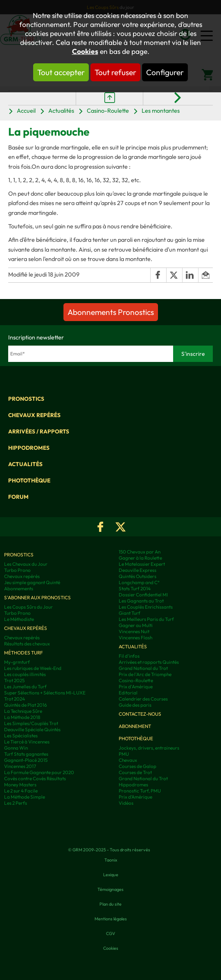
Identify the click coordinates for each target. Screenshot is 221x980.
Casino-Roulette (108, 111)
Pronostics (26, 399)
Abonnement (135, 726)
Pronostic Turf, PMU (140, 791)
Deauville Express (138, 570)
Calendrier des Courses (143, 699)
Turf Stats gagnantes (26, 754)
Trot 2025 (14, 680)
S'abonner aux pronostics (37, 597)
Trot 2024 (15, 699)
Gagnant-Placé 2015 (26, 760)
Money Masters (20, 785)
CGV (110, 933)
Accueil (26, 111)
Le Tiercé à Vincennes (27, 742)
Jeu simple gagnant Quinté (32, 582)
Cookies (85, 51)
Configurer (165, 72)
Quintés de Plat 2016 (26, 705)
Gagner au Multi (136, 625)
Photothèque (29, 480)
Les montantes (161, 111)
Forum (18, 497)
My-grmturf (17, 662)
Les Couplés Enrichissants (146, 607)
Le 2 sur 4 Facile (21, 791)
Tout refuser (115, 72)
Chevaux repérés (34, 415)
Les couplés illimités (25, 674)
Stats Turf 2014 (135, 588)
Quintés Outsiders (138, 576)
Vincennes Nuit (134, 631)
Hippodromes (29, 448)
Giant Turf (130, 613)
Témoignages (110, 889)
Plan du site (110, 904)
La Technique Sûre (23, 711)
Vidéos (126, 803)
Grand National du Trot (143, 668)
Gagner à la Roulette (140, 558)
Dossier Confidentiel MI (143, 595)
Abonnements (19, 588)
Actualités (61, 111)
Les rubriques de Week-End (33, 668)
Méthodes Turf (24, 653)
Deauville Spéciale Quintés (32, 729)
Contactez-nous (140, 714)
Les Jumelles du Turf (25, 686)
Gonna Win (16, 748)
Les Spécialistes (21, 736)
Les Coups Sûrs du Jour (28, 607)
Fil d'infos (129, 656)
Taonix (111, 860)
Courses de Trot (135, 772)
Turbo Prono (17, 570)
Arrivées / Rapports (39, 431)
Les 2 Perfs (16, 803)
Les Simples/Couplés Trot (31, 723)
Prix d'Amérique (136, 686)
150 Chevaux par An (140, 552)
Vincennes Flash (135, 637)
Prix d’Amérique (135, 797)
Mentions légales (111, 919)
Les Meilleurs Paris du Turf (146, 619)
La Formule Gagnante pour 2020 (39, 772)
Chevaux (128, 760)
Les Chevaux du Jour (26, 564)
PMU (124, 754)
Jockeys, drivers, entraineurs (149, 748)
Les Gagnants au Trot (141, 601)
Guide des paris (135, 705)
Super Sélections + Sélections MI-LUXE (45, 693)
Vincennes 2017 (20, 766)
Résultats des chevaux (27, 644)
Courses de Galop (138, 766)
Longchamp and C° (139, 582)
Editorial (128, 693)
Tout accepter (61, 72)
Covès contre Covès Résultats (35, 778)
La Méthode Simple (25, 797)
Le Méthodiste (19, 619)
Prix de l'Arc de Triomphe (145, 674)
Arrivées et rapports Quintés (149, 662)
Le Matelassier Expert (142, 564)
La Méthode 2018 (22, 717)
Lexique (111, 875)
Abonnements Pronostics (111, 312)
